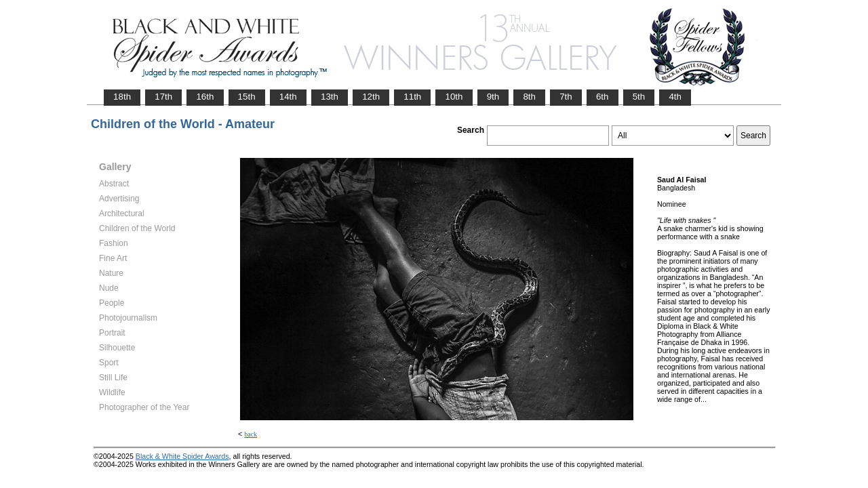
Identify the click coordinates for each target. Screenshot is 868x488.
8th (529, 97)
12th (371, 97)
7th (566, 97)
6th (603, 97)
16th (205, 97)
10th (454, 97)
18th (122, 97)
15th (247, 97)
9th (493, 97)
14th (288, 97)
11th (412, 97)
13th (330, 97)
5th (639, 97)
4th (675, 97)
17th (163, 97)
